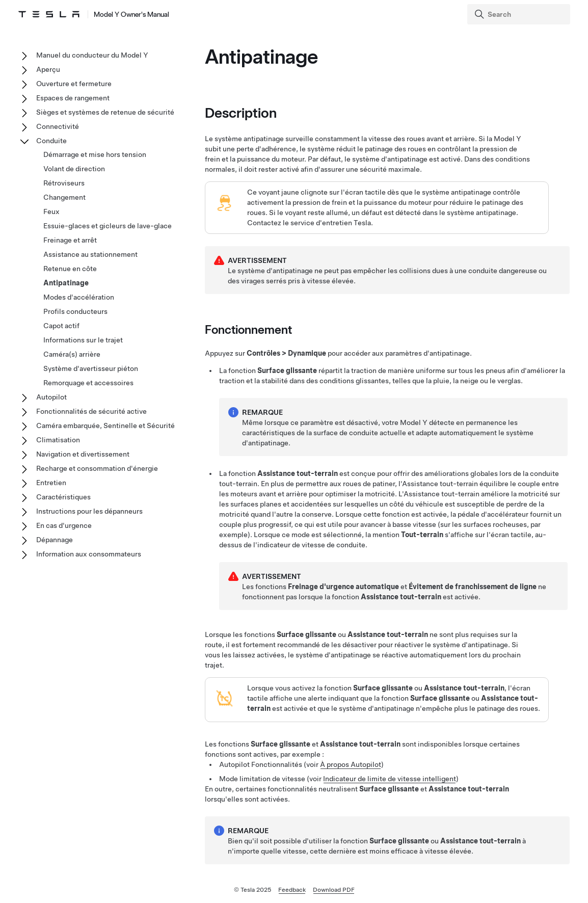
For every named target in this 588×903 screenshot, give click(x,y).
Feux (51, 211)
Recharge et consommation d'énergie (97, 468)
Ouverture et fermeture (74, 84)
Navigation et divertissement (83, 454)
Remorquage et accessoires (88, 383)
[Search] (520, 14)
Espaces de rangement (73, 98)
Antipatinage (66, 283)
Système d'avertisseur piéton (91, 368)
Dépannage (55, 540)
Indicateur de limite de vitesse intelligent (390, 779)
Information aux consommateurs (89, 554)
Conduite (51, 141)
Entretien (51, 483)
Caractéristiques (63, 497)
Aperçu (48, 69)
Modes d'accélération (79, 297)
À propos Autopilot (351, 764)
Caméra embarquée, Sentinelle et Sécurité (105, 426)
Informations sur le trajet (83, 340)
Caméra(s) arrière (72, 354)
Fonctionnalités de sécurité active (91, 411)
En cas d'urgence (64, 525)
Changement (64, 197)
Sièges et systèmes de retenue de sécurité (105, 112)
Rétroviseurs (64, 183)
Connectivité (58, 126)
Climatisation (58, 440)
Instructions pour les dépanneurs (89, 511)
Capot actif (61, 326)
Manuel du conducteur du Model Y (92, 55)
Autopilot (51, 397)
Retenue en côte (70, 269)
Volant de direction (74, 169)
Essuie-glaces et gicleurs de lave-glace (108, 226)
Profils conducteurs (75, 311)
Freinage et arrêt (70, 240)
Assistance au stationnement (90, 254)
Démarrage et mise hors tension (95, 154)
